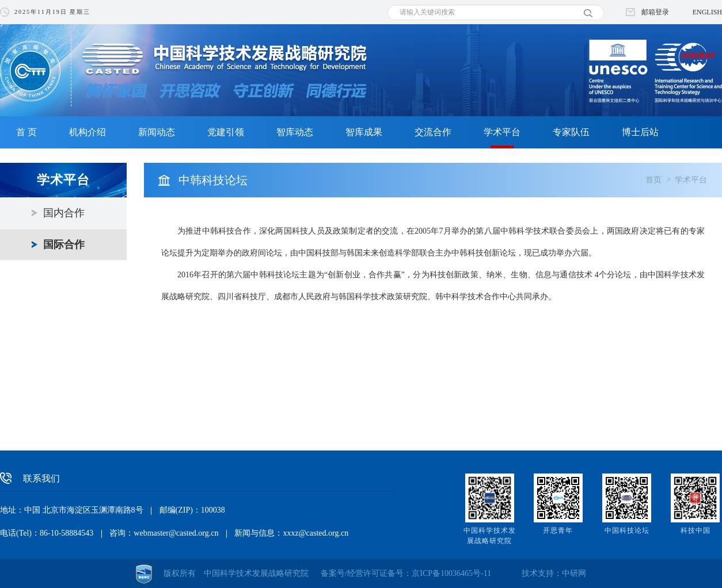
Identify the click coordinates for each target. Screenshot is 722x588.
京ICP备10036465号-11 (451, 573)
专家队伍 (571, 132)
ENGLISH (707, 12)
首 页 (26, 132)
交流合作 (433, 132)
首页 (653, 180)
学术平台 (502, 132)
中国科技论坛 (627, 530)
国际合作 (64, 245)
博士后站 (640, 132)
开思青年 (558, 530)
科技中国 (696, 530)
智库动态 (295, 132)
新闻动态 (157, 132)
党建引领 (226, 132)
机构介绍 (88, 132)
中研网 (574, 573)
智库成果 (364, 132)
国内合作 (64, 213)
